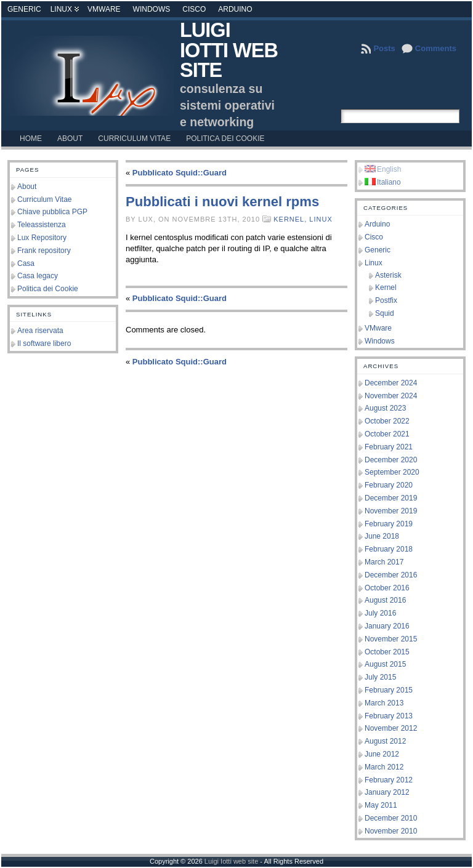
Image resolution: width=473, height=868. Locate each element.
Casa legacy (38, 276)
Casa (26, 263)
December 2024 (391, 383)
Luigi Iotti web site (229, 50)
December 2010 (391, 818)
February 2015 (389, 690)
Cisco (194, 9)
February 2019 (389, 524)
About (27, 187)
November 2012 (391, 728)
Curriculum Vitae (44, 199)
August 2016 (385, 600)
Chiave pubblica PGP (52, 212)
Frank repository (44, 251)
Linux (61, 9)
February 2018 (389, 549)
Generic (24, 9)
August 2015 (385, 664)
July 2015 (380, 677)
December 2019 (391, 498)
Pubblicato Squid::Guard (180, 173)
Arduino (235, 9)
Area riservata (40, 331)
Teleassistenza (42, 225)
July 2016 (380, 613)
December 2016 (391, 575)
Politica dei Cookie (48, 289)
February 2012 (389, 780)
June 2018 (382, 536)
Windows (152, 9)
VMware (104, 9)
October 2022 (387, 421)
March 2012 (384, 767)
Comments (436, 48)
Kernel (386, 287)
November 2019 (391, 511)
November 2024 (391, 396)
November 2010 (391, 831)
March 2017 (384, 562)
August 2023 (385, 408)
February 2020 (389, 485)
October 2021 (387, 434)
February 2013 (389, 716)
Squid (385, 313)
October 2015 (387, 652)
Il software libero (44, 344)
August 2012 (385, 741)
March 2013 (384, 703)
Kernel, (291, 219)
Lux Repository (42, 238)
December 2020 (391, 460)
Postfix (386, 300)
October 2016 (387, 588)
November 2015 (391, 639)
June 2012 (382, 754)
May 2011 (381, 805)
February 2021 (389, 447)
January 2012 (387, 792)
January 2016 (387, 626)
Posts (384, 48)
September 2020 (392, 472)
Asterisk (388, 275)
